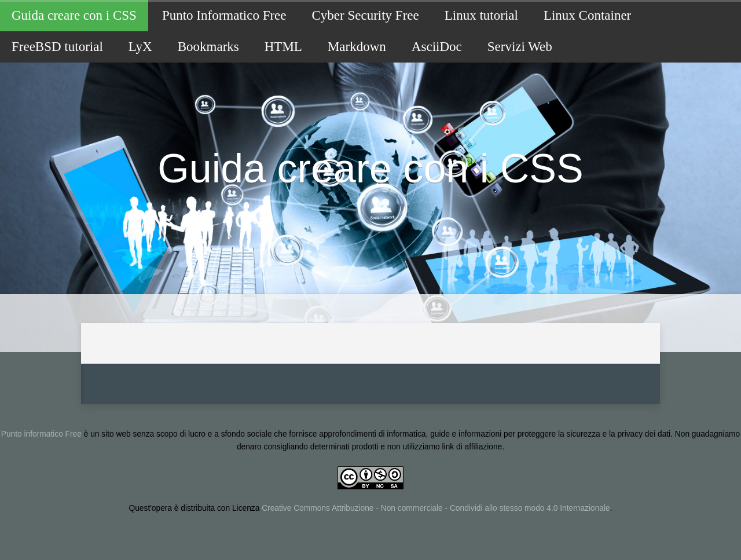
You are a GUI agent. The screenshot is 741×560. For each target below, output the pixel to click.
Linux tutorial (481, 15)
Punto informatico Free (41, 434)
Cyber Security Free (366, 15)
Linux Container (587, 15)
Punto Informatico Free (224, 15)
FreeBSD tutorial (57, 47)
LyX (140, 47)
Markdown (357, 47)
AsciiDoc (437, 47)
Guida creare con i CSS (74, 15)
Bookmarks (208, 47)
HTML (283, 47)
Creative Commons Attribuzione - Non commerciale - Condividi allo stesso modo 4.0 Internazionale (436, 508)
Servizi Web (520, 47)
